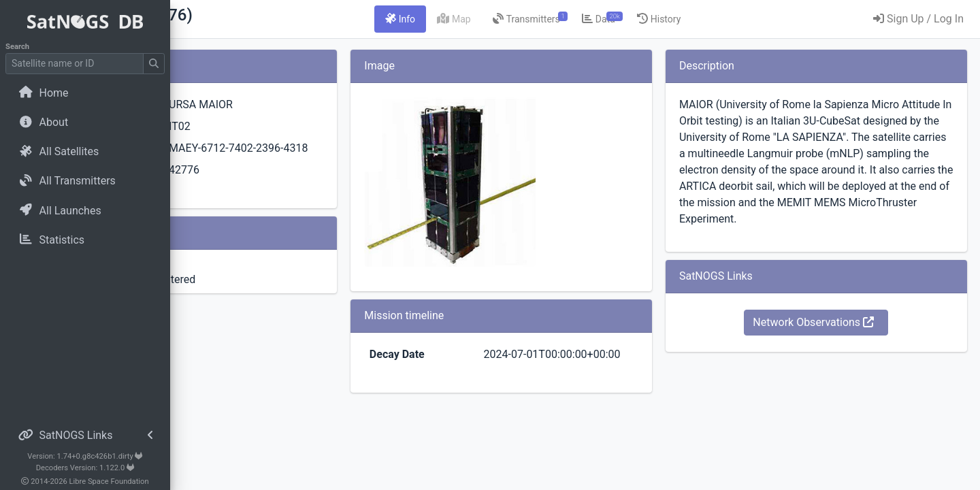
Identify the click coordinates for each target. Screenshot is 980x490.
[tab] (476, 19)
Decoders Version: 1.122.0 (85, 468)
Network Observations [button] (839, 355)
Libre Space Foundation (109, 481)
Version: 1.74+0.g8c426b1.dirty (85, 456)
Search (17, 47)
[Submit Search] (154, 64)
